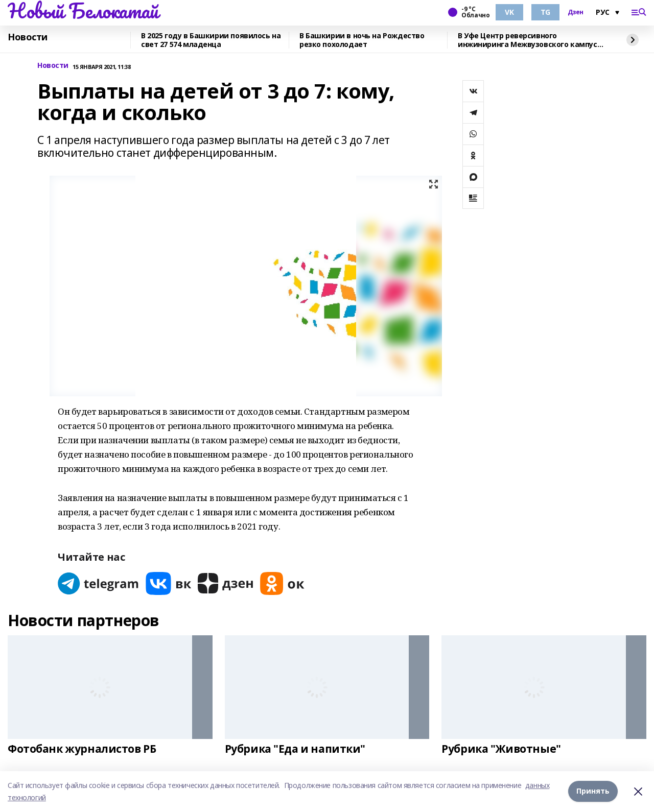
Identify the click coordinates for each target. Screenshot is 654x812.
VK (509, 12)
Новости (28, 37)
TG (545, 12)
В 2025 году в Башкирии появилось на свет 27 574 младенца (211, 40)
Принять (593, 791)
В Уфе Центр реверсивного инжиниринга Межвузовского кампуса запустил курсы (530, 40)
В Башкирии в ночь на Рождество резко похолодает (362, 40)
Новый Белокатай (83, 11)
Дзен (576, 12)
